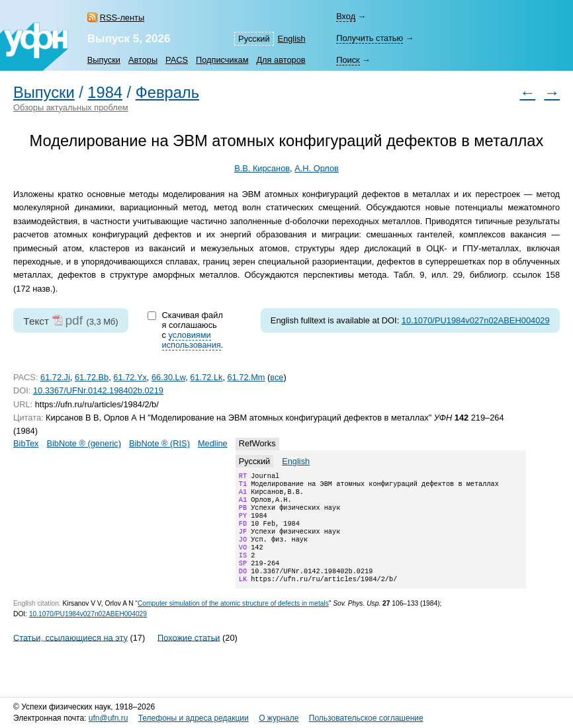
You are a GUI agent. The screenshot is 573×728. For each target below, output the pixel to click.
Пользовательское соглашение (366, 718)
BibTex (26, 443)
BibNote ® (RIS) (159, 443)
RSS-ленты (122, 18)
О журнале (279, 718)
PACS (177, 60)
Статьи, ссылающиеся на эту (70, 656)
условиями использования (192, 340)
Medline (213, 443)
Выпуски (104, 60)
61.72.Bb (92, 377)
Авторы (143, 60)
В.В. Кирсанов (262, 168)
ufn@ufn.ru (109, 718)
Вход (346, 16)
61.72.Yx (130, 377)
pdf (74, 320)
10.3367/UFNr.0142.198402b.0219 (98, 390)
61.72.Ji (55, 377)
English (292, 39)
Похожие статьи (189, 656)
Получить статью (370, 38)
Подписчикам (222, 60)
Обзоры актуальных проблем (71, 107)
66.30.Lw (168, 377)
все (277, 377)
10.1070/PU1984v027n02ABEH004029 (476, 320)
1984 (105, 93)
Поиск (348, 60)
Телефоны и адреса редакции (194, 718)
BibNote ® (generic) (84, 443)
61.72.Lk (206, 377)
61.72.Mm (246, 377)
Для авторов (281, 60)
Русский (254, 39)
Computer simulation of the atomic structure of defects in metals (233, 622)
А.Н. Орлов (317, 168)
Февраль (167, 93)
